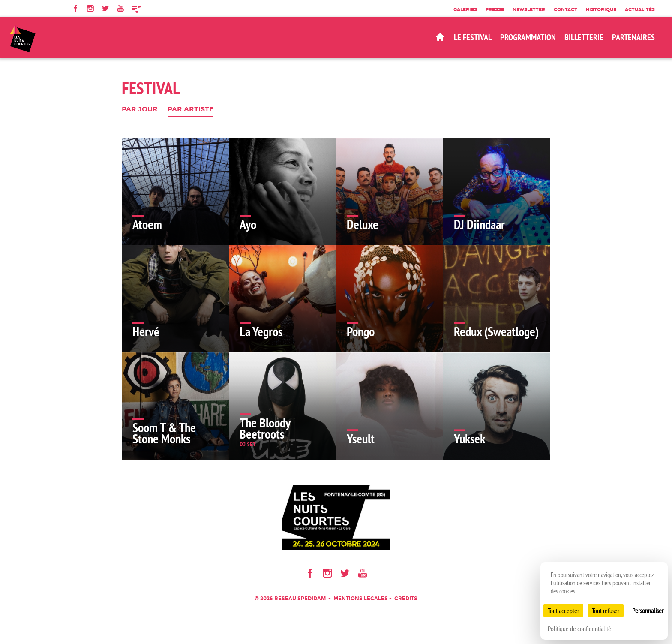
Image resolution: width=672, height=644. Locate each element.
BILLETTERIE (584, 37)
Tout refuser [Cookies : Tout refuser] (606, 611)
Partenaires (633, 37)
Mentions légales (361, 598)
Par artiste (190, 110)
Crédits (406, 598)
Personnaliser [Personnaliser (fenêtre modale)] (648, 611)
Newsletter (529, 9)
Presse (495, 9)
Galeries (465, 9)
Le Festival (473, 37)
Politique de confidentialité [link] (579, 629)
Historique (601, 9)
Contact (565, 9)
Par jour (140, 110)
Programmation (528, 37)
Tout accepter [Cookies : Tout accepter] (563, 611)
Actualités (640, 9)
